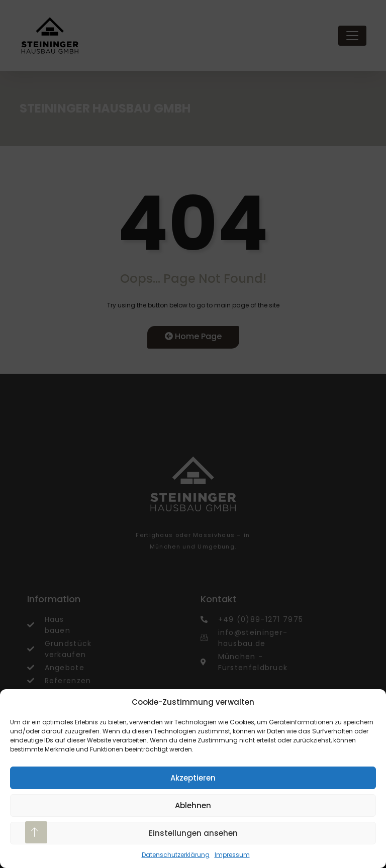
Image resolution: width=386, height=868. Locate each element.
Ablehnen (193, 805)
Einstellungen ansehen (193, 833)
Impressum (232, 855)
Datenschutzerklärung (176, 855)
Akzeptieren (193, 778)
